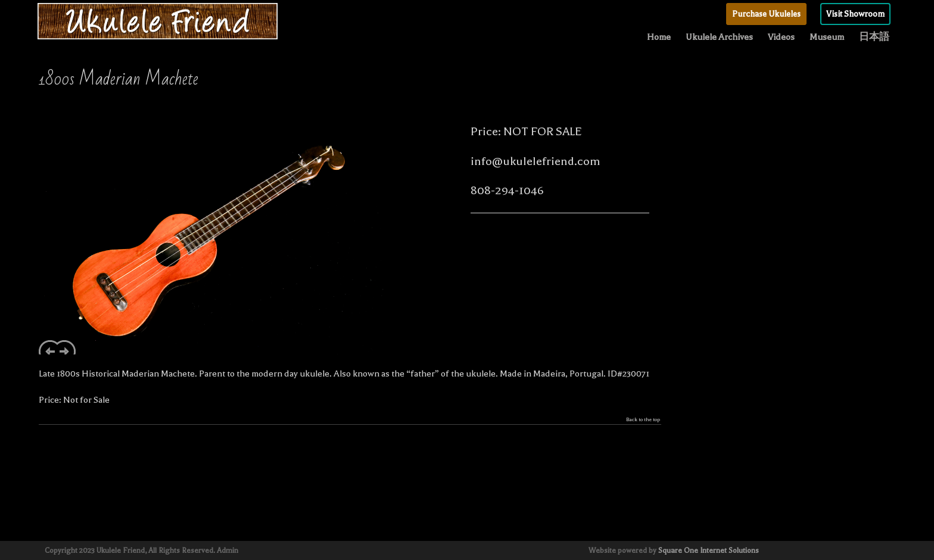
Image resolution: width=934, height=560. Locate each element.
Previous (48, 347)
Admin (228, 550)
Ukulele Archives (719, 37)
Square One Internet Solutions (709, 550)
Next (66, 347)
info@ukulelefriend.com (536, 161)
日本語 (874, 37)
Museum (827, 37)
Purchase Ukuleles (766, 14)
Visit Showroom (855, 14)
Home (659, 37)
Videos (781, 37)
